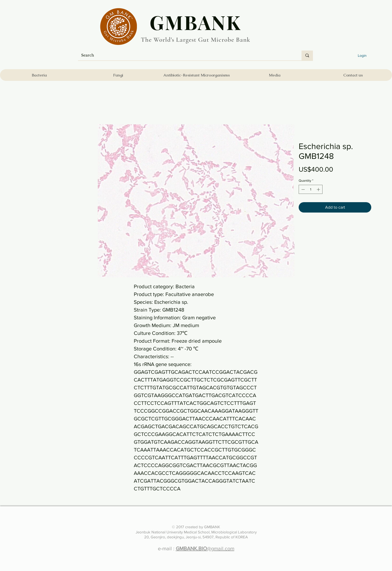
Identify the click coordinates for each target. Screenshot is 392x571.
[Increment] (319, 189)
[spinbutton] (311, 189)
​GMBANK (195, 22)
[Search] (186, 55)
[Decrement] (303, 189)
